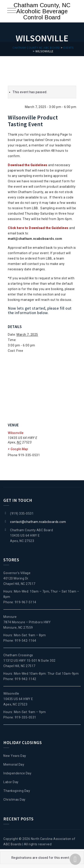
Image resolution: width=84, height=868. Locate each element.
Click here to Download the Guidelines (38, 228)
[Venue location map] (42, 388)
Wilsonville (16, 433)
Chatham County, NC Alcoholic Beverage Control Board (42, 11)
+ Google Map (18, 449)
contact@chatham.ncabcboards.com (38, 522)
